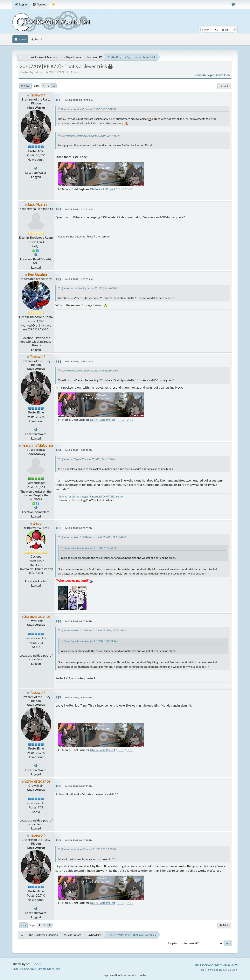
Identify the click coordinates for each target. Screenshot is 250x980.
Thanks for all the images (73, 496)
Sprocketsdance (37, 616)
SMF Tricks (33, 964)
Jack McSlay (37, 204)
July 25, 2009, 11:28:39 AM (79, 279)
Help (201, 970)
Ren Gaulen (37, 274)
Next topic (223, 75)
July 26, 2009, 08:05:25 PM (78, 786)
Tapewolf (37, 95)
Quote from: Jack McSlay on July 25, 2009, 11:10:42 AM (89, 288)
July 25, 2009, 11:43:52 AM (79, 361)
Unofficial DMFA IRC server (107, 496)
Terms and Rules (216, 970)
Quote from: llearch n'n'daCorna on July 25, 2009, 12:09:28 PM (93, 537)
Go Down (26, 86)
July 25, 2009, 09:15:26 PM (78, 621)
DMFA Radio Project (103, 189)
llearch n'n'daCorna (37, 445)
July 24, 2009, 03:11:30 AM (79, 100)
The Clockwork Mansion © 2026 (216, 965)
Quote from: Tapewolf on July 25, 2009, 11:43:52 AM (88, 459)
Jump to (172, 943)
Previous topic (204, 75)
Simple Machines (49, 969)
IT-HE (121, 189)
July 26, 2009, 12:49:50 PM (78, 698)
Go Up (24, 925)
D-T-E (130, 189)
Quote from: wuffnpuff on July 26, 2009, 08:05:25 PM (88, 849)
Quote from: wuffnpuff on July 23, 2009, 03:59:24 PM (88, 109)
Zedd (37, 523)
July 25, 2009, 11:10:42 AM (79, 209)
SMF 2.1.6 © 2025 (24, 969)
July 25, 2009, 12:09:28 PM (78, 450)
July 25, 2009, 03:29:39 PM (78, 528)
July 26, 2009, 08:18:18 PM (78, 840)
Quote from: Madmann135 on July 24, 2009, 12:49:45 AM (90, 136)
